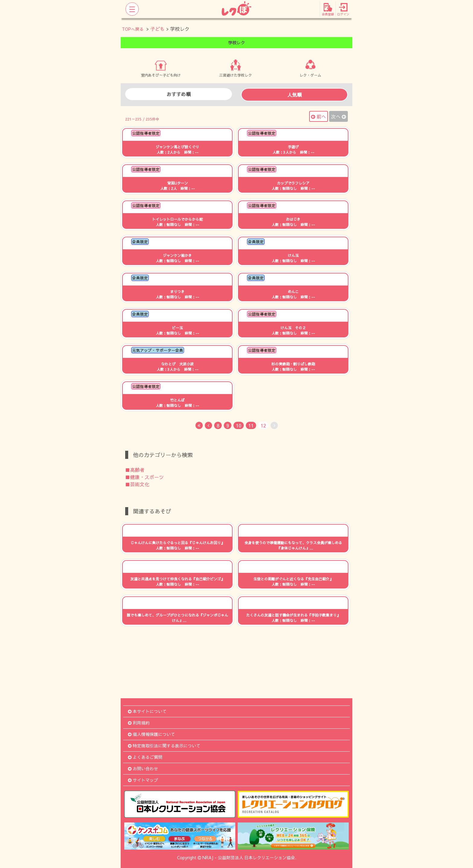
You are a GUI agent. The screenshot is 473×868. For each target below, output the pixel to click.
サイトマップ (143, 780)
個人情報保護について (151, 734)
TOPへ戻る (133, 29)
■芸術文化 (137, 484)
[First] (199, 425)
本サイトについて (147, 711)
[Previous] (208, 425)
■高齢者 (135, 470)
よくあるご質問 (145, 757)
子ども (157, 29)
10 (239, 425)
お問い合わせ (143, 769)
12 (263, 425)
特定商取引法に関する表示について (164, 746)
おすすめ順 (179, 94)
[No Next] (274, 425)
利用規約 (139, 723)
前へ (319, 116)
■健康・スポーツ (144, 477)
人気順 (294, 95)
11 (251, 425)
